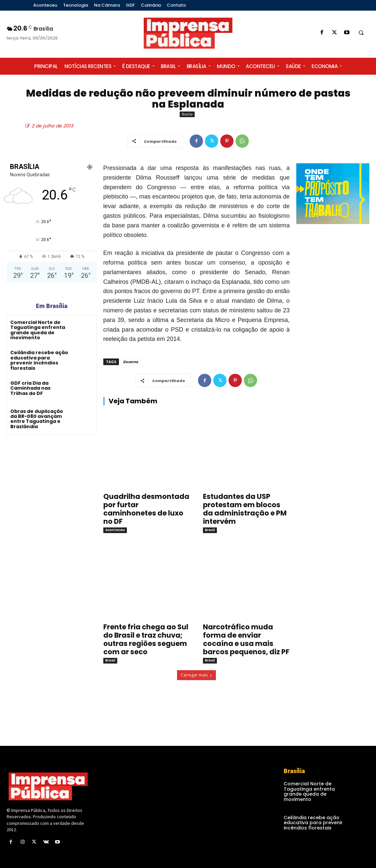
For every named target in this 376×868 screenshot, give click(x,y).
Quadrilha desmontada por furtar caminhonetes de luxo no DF (146, 509)
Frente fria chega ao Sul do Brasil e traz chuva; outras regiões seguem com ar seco (146, 639)
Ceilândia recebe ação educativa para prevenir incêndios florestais (39, 360)
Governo (131, 362)
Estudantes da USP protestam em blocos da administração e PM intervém (245, 509)
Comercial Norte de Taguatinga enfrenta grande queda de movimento (38, 330)
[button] (361, 33)
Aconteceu (115, 530)
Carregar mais (196, 675)
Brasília (187, 114)
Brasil (210, 530)
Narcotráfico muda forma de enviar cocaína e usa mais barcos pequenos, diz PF (246, 639)
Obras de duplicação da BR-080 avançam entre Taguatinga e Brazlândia (37, 419)
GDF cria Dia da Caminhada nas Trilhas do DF (30, 388)
